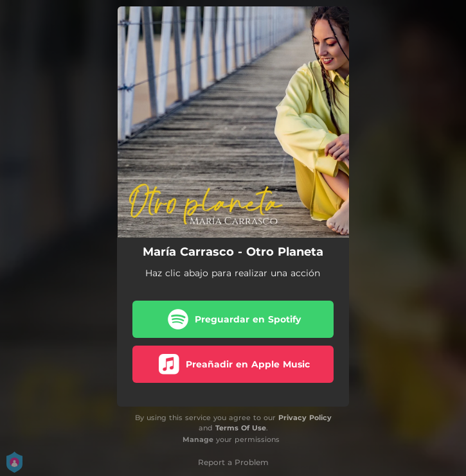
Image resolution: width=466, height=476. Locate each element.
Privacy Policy (305, 418)
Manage (198, 439)
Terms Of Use (241, 428)
